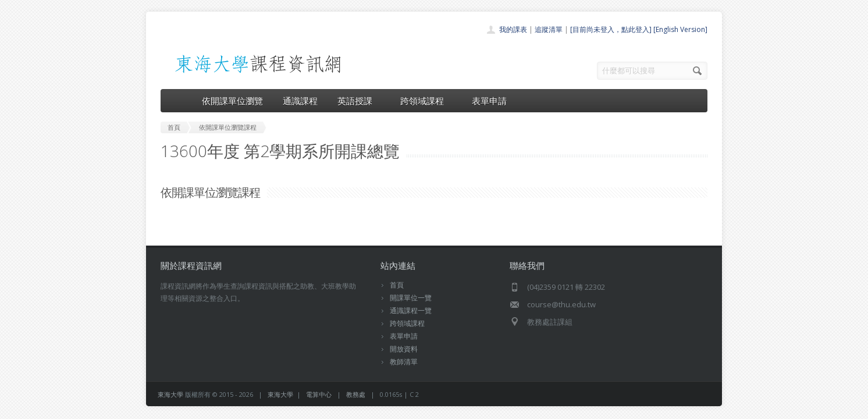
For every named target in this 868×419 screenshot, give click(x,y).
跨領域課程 (426, 101)
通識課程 (300, 101)
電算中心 (319, 394)
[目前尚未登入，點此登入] (611, 29)
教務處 (356, 394)
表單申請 (489, 101)
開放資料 (404, 349)
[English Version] (680, 29)
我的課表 (513, 29)
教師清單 (404, 362)
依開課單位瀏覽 (232, 101)
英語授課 (359, 101)
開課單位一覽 (411, 298)
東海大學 (170, 394)
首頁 (397, 285)
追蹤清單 (549, 29)
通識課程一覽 (411, 310)
